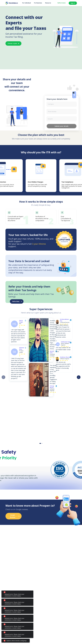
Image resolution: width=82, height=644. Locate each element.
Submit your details (61, 126)
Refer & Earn (62, 3)
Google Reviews (15, 516)
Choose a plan (13, 43)
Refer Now (17, 301)
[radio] (20, 325)
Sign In (73, 3)
